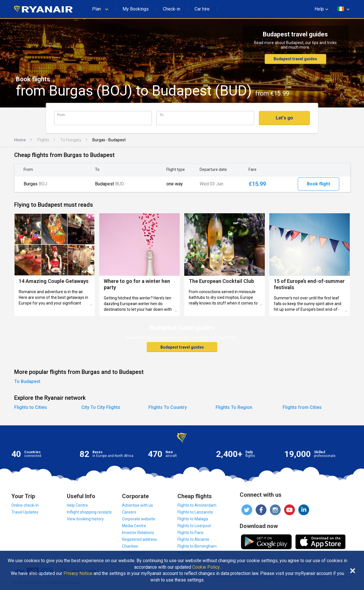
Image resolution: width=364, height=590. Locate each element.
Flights (43, 140)
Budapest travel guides (295, 59)
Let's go (285, 118)
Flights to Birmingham (197, 546)
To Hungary (71, 140)
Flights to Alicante (193, 539)
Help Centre (77, 505)
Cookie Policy (206, 567)
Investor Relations (138, 533)
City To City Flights (101, 407)
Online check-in (25, 505)
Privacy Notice (78, 574)
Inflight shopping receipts (89, 512)
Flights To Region (234, 407)
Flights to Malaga (193, 519)
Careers (129, 512)
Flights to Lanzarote (195, 512)
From (61, 115)
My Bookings (136, 9)
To (161, 115)
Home (20, 140)
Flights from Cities (302, 407)
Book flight (318, 184)
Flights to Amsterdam (197, 505)
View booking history (85, 519)
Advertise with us (137, 505)
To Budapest (27, 381)
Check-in (172, 9)
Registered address (139, 539)
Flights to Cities (31, 407)
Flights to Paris (191, 533)
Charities (130, 546)
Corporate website (139, 519)
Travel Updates (25, 512)
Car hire (202, 9)
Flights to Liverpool (194, 526)
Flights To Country (168, 407)
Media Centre (134, 526)
